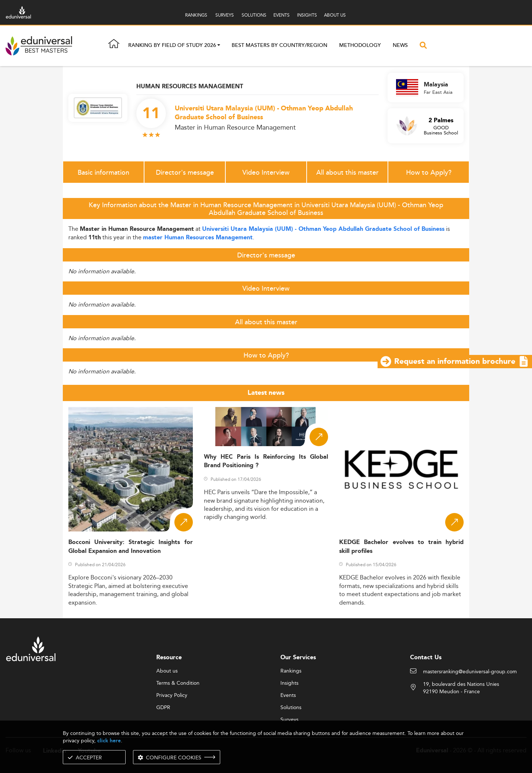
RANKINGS (196, 15)
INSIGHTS (307, 15)
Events (288, 695)
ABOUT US (335, 15)
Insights (289, 683)
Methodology (360, 45)
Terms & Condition (178, 683)
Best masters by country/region (279, 45)
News (400, 45)
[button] (219, 46)
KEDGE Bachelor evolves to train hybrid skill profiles (401, 547)
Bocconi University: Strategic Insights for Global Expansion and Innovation (131, 547)
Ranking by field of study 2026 (172, 46)
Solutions (291, 708)
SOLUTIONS (254, 15)
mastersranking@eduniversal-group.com (470, 672)
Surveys (289, 720)
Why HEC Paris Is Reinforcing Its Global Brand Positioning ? (266, 461)
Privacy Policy (172, 695)
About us (167, 671)
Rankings (291, 671)
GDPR (163, 708)
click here (109, 741)
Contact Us (426, 658)
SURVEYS (225, 15)
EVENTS (282, 15)
